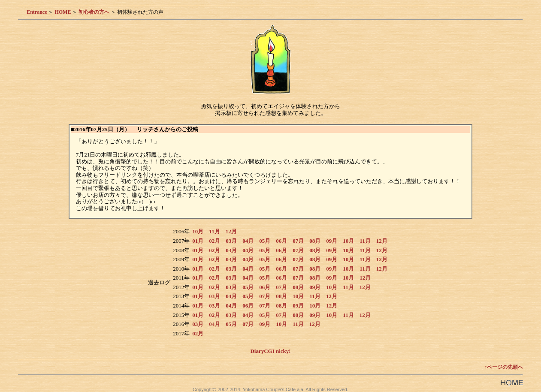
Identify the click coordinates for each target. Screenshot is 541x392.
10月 (198, 231)
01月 (198, 241)
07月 (298, 241)
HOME (63, 12)
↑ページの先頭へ (504, 367)
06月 (281, 241)
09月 (332, 241)
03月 (231, 241)
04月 (248, 241)
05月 (265, 241)
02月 (215, 241)
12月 (231, 231)
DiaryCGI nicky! (270, 351)
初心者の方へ (94, 12)
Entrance (37, 12)
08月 (315, 241)
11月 (214, 231)
